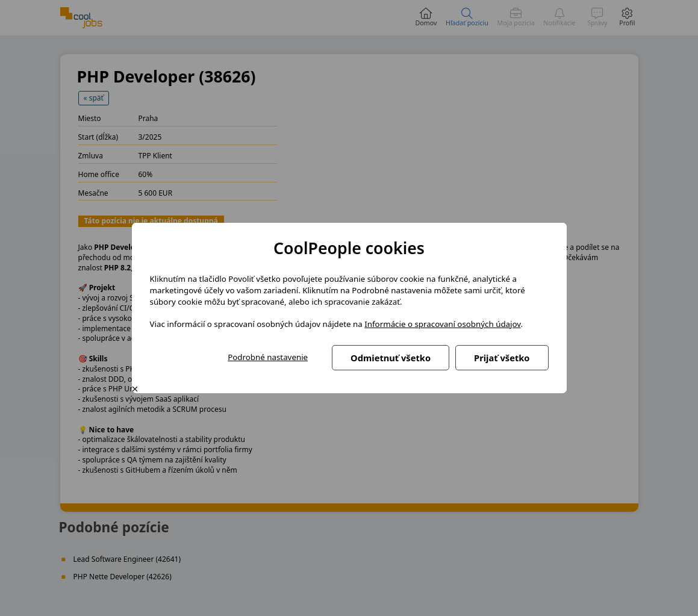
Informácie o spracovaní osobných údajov (442, 324)
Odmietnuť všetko (391, 358)
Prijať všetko (502, 358)
